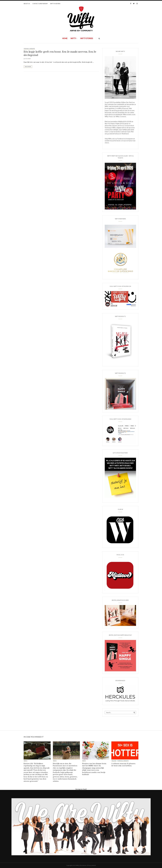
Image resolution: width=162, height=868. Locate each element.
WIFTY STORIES (87, 38)
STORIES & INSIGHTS (29, 49)
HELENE (114, 761)
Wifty (73, 38)
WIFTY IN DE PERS (55, 4)
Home (65, 38)
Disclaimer (83, 865)
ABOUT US (27, 4)
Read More (28, 67)
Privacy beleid (92, 865)
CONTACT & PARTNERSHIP (40, 4)
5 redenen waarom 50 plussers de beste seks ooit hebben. (123, 765)
